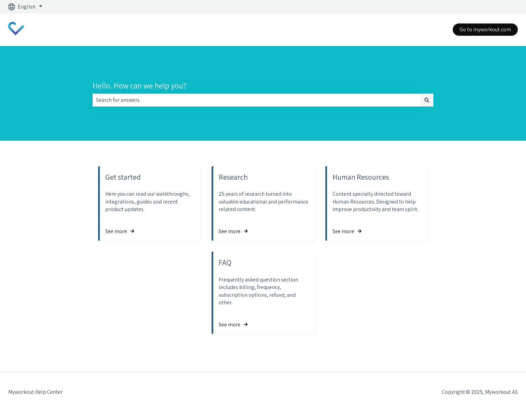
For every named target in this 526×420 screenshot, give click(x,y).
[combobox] (257, 100)
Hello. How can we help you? (140, 86)
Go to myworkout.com (485, 29)
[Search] (427, 100)
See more (116, 231)
